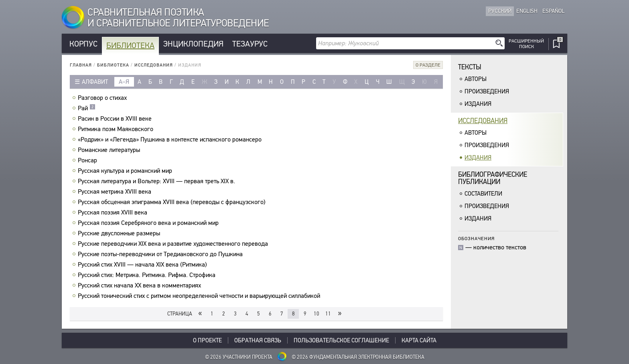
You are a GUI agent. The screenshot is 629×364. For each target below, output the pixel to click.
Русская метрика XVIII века (116, 192)
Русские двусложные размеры (120, 233)
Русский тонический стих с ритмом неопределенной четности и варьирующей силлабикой (200, 296)
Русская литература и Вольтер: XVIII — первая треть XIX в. (157, 181)
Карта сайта (419, 340)
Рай (87, 108)
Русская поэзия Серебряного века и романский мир (149, 223)
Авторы (476, 79)
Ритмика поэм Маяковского (117, 129)
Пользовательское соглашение (341, 340)
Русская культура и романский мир (126, 171)
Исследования (154, 65)
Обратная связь (258, 340)
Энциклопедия (193, 44)
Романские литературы (110, 150)
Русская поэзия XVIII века (114, 212)
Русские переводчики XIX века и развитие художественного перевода (174, 244)
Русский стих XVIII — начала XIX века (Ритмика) (143, 265)
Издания (478, 104)
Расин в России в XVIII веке (116, 119)
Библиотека (130, 45)
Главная (81, 65)
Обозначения (476, 238)
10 (317, 314)
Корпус (83, 44)
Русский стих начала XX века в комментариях (140, 285)
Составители (483, 194)
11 (328, 314)
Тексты (470, 67)
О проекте (207, 340)
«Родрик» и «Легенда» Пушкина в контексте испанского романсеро (171, 140)
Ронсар (88, 160)
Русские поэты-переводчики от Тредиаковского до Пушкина (161, 254)
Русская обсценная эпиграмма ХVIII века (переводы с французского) (173, 202)
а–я (124, 82)
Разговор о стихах (103, 98)
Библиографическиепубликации (493, 178)
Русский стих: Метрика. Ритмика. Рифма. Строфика (148, 275)
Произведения (487, 91)
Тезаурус (250, 44)
